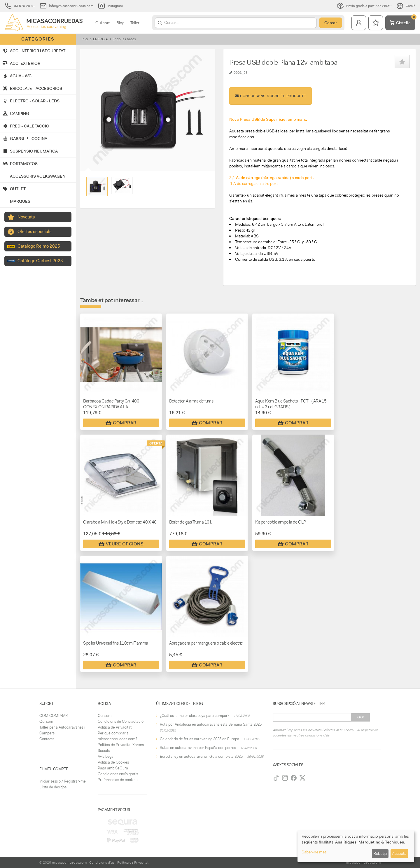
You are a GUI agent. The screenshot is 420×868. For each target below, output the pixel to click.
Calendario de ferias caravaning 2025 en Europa (199, 739)
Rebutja (380, 853)
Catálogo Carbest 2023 (40, 261)
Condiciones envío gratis (118, 774)
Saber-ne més (314, 852)
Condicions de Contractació (121, 721)
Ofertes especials (34, 232)
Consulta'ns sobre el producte (271, 96)
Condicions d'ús (102, 862)
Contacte (47, 739)
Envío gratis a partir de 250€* (364, 6)
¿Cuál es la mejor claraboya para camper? (195, 716)
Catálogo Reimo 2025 (39, 246)
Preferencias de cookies (118, 780)
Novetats (26, 217)
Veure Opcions (121, 544)
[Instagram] (285, 778)
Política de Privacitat (115, 727)
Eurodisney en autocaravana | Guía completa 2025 (201, 756)
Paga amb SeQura (113, 768)
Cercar (331, 23)
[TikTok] (276, 778)
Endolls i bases (124, 39)
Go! (361, 717)
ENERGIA (100, 39)
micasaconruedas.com (69, 862)
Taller (135, 23)
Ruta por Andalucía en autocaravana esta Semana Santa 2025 (211, 724)
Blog (120, 23)
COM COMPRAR (54, 716)
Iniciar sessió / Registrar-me (63, 781)
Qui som (103, 23)
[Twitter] (302, 778)
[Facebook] (294, 778)
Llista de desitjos (53, 787)
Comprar (121, 423)
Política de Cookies (113, 762)
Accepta (399, 853)
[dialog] (356, 846)
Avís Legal (106, 756)
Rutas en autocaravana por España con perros (198, 748)
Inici (85, 39)
